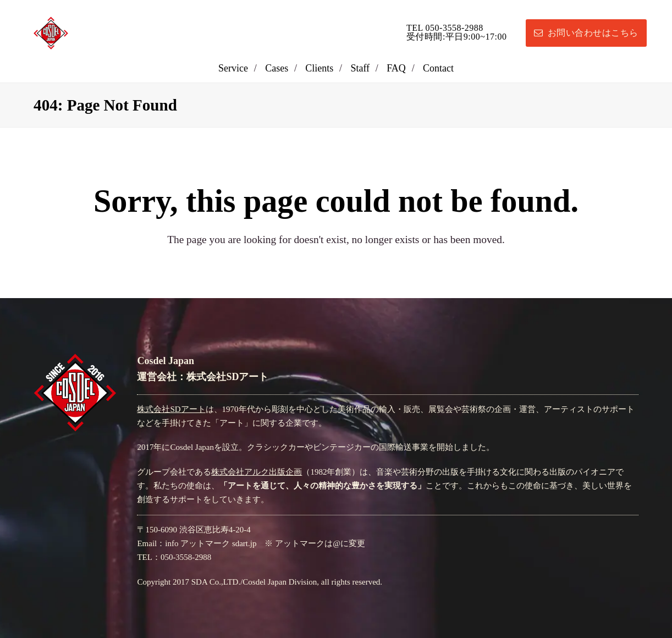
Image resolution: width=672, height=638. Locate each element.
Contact (438, 68)
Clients (319, 68)
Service (233, 68)
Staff (360, 68)
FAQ (396, 68)
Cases (277, 68)
